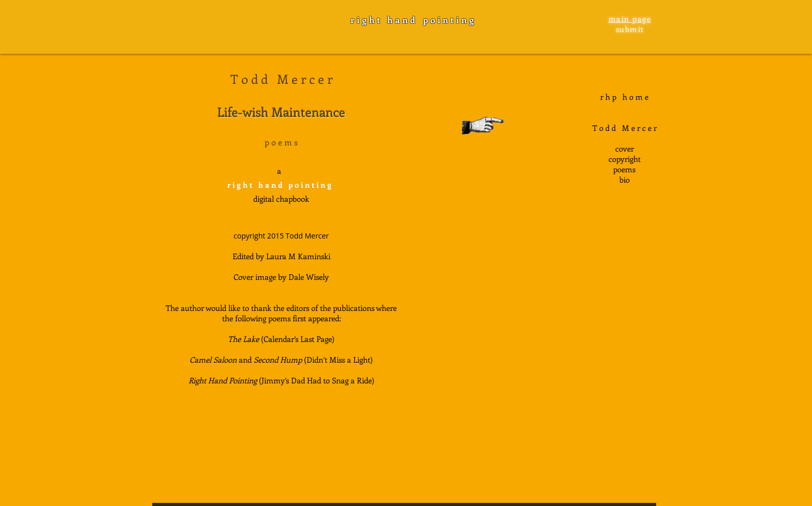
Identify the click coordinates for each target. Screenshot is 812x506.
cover (625, 148)
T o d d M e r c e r (625, 128)
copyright (625, 159)
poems (624, 169)
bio (625, 180)
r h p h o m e (624, 97)
